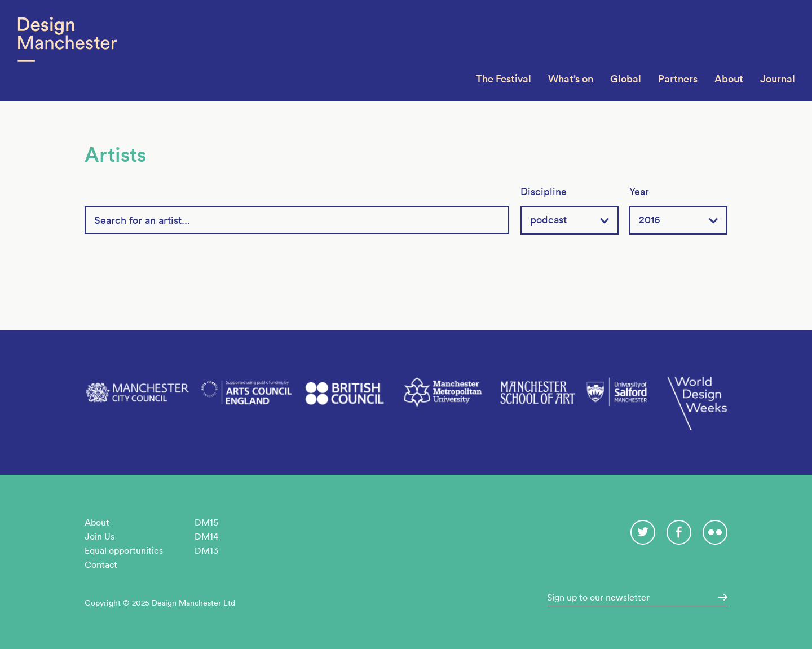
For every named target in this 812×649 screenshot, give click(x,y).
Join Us (100, 536)
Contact (101, 564)
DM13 (206, 550)
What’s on (571, 79)
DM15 (206, 522)
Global (626, 79)
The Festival (504, 79)
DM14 (206, 536)
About (729, 79)
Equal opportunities (124, 550)
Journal (778, 79)
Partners (678, 79)
